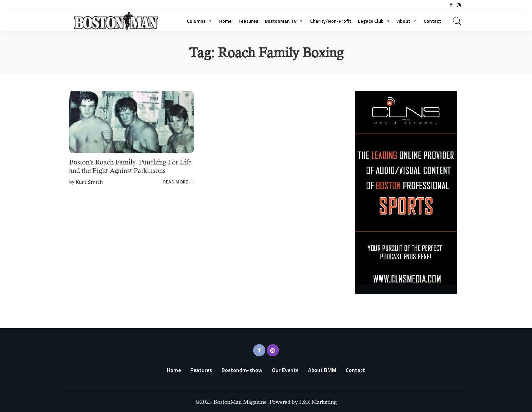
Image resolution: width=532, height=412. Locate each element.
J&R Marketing (318, 402)
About (407, 21)
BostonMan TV (284, 21)
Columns (200, 21)
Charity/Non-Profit (331, 21)
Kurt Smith (89, 182)
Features (248, 21)
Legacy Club (374, 21)
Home (225, 21)
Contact (432, 21)
